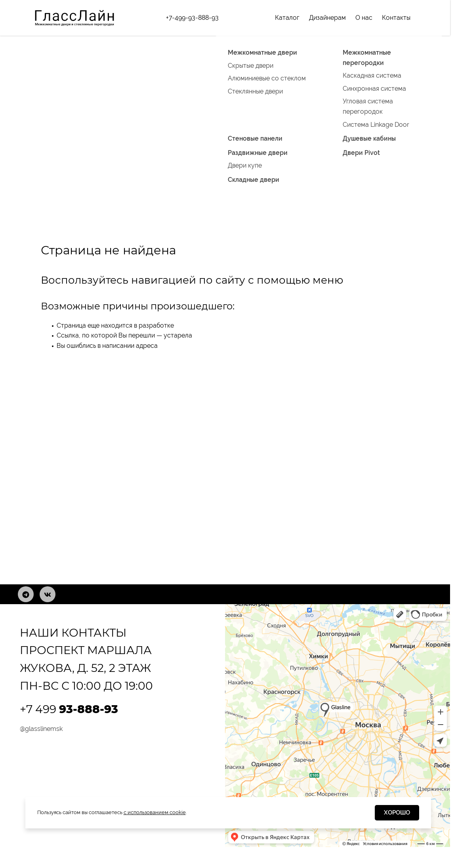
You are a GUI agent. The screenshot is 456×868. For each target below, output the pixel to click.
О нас (364, 18)
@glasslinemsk (41, 729)
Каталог (287, 18)
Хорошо (397, 813)
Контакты (396, 18)
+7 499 (69, 709)
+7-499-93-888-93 (192, 18)
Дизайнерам (327, 18)
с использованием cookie (155, 812)
